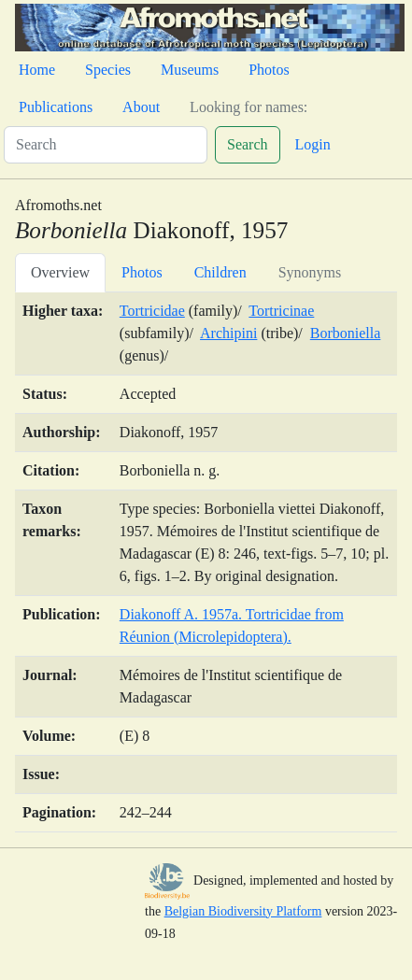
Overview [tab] (60, 272)
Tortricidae (152, 311)
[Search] (106, 145)
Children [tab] (220, 272)
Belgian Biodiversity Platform (243, 911)
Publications (56, 107)
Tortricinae (281, 311)
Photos (269, 70)
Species (108, 70)
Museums (190, 70)
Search (248, 144)
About (141, 107)
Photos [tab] (142, 272)
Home (37, 70)
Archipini (228, 333)
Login (313, 144)
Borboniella (346, 333)
